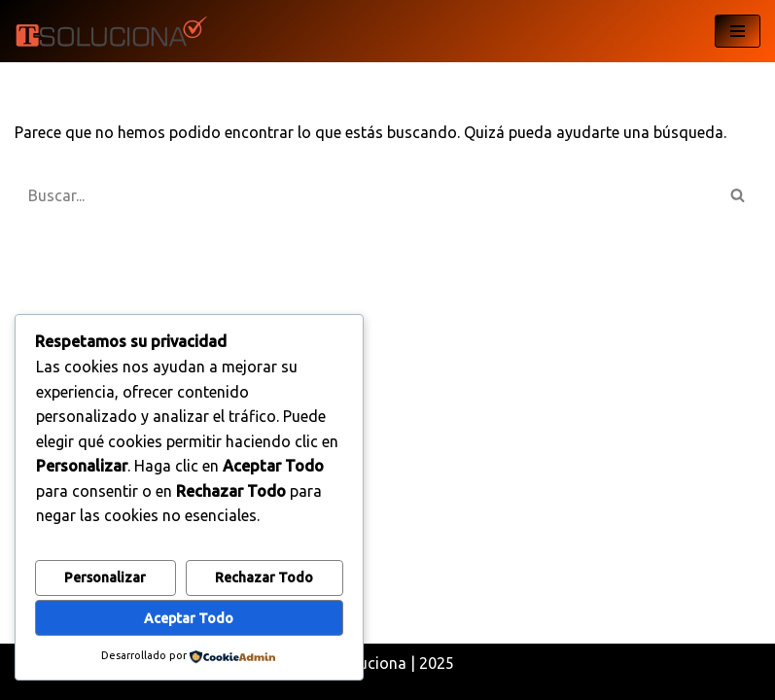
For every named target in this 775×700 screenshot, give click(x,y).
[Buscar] (366, 195)
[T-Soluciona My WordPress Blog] (112, 31)
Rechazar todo (264, 577)
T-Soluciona (364, 663)
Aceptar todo (189, 618)
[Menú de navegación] (738, 31)
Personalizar (105, 577)
